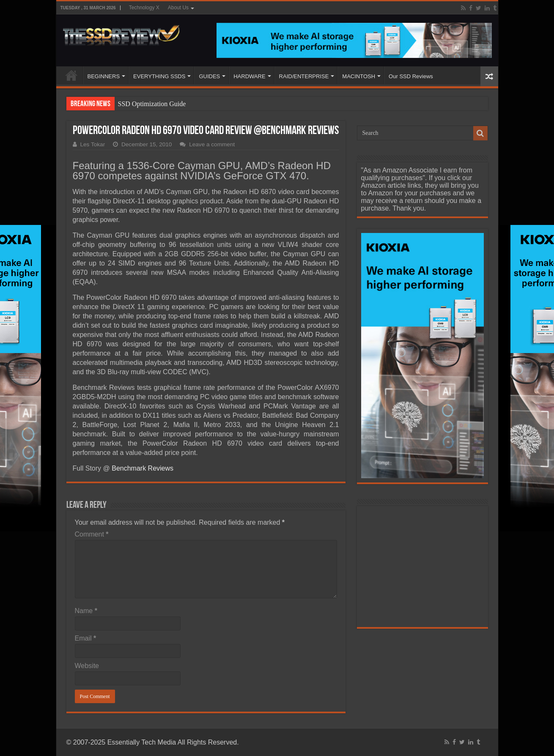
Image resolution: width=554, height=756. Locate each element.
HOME (71, 75)
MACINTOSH (359, 76)
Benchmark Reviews (143, 468)
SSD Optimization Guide (152, 104)
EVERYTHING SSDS (159, 76)
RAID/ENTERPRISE (304, 76)
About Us (178, 8)
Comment (92, 534)
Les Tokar (93, 144)
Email (86, 638)
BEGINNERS (104, 76)
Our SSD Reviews (411, 76)
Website (87, 666)
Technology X (144, 8)
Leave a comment (212, 144)
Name (86, 611)
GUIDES (209, 76)
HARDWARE (249, 76)
